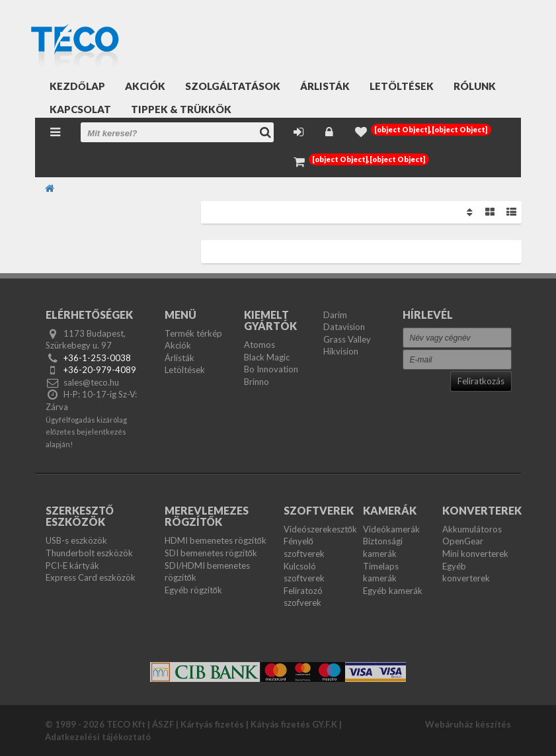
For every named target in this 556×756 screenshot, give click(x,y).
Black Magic (267, 357)
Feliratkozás (481, 381)
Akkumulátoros (472, 529)
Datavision (344, 327)
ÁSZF (163, 724)
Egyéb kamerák (393, 591)
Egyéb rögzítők (193, 590)
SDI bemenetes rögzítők (211, 553)
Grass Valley (347, 339)
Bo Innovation (271, 369)
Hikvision (341, 351)
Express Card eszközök (91, 577)
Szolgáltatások (233, 86)
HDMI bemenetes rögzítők (216, 540)
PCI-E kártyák (72, 566)
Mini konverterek (475, 554)
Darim (335, 315)
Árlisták (325, 86)
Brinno (257, 382)
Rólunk (475, 86)
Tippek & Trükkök (181, 109)
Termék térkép (193, 333)
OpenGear (463, 541)
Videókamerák (391, 529)
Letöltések (402, 86)
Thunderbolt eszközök (89, 553)
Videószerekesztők (320, 529)
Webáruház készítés (468, 724)
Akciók (145, 86)
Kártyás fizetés (212, 724)
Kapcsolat (80, 109)
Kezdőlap (77, 86)
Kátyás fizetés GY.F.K (294, 724)
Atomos (259, 345)
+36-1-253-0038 (97, 358)
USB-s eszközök (76, 540)
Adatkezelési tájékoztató (98, 737)
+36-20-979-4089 (100, 370)
